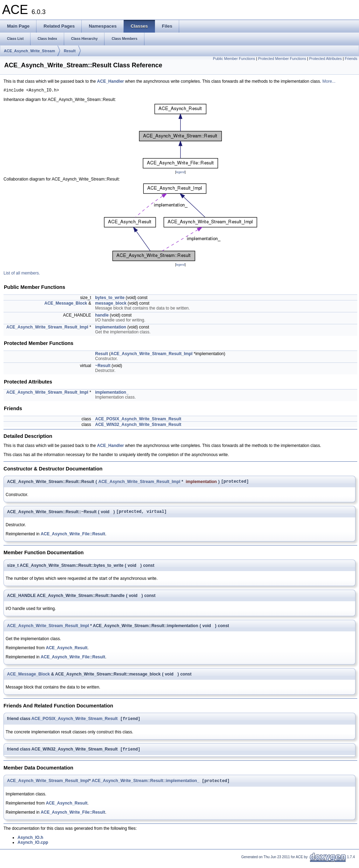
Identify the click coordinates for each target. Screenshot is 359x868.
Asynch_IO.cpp (33, 848)
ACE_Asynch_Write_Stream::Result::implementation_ (145, 786)
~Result (103, 367)
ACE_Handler (111, 81)
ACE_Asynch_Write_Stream (29, 51)
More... (329, 81)
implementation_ (112, 393)
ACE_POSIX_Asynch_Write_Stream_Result (138, 420)
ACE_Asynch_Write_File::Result (73, 537)
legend (180, 173)
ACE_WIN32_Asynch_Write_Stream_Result (138, 426)
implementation (111, 328)
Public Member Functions (234, 59)
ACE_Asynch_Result (67, 651)
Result (70, 51)
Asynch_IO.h (30, 843)
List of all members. (22, 274)
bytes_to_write (110, 299)
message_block (111, 304)
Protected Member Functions (282, 59)
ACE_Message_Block (66, 304)
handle (102, 316)
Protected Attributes (326, 59)
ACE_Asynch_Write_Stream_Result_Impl (47, 328)
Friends (351, 59)
